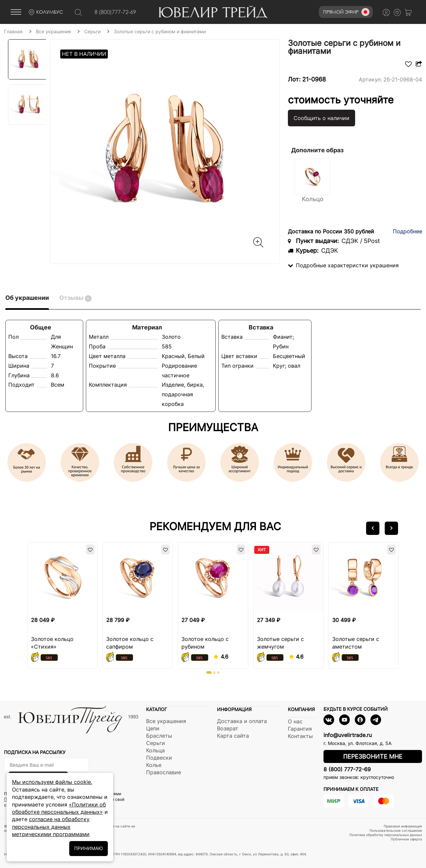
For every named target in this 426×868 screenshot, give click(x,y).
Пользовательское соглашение (396, 830)
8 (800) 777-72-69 (347, 769)
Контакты (300, 736)
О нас (295, 721)
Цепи (153, 728)
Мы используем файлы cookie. (52, 782)
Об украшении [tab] (27, 298)
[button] (373, 528)
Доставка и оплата (242, 721)
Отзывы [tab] (75, 298)
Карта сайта (233, 736)
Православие (164, 772)
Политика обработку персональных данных (386, 835)
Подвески (159, 758)
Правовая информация (403, 826)
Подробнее (407, 231)
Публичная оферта (406, 839)
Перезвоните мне (373, 756)
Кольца (155, 750)
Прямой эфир (346, 12)
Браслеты (159, 736)
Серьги (156, 743)
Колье (154, 765)
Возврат (228, 728)
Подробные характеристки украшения (343, 265)
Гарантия (300, 729)
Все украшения (166, 721)
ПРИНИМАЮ (89, 848)
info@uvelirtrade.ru (348, 735)
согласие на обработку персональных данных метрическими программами (51, 827)
